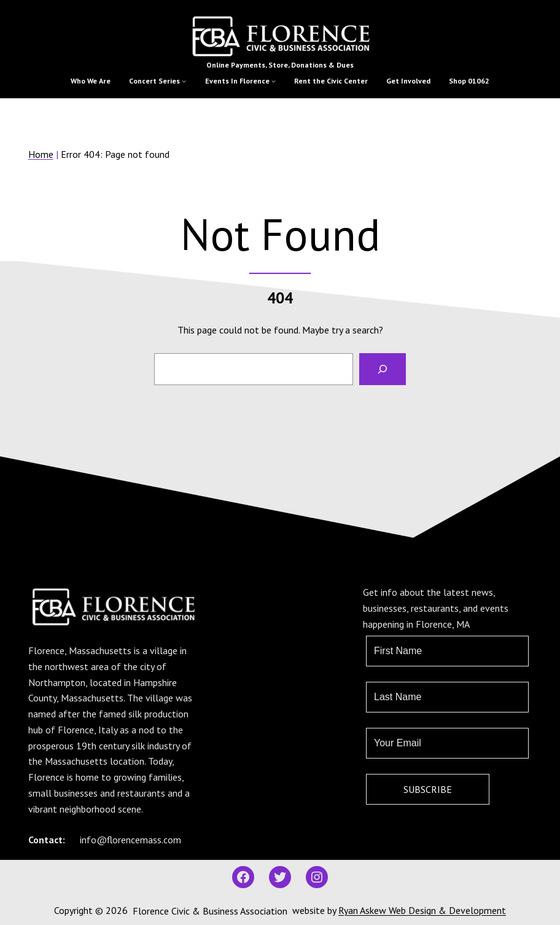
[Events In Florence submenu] (274, 81)
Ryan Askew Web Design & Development (422, 910)
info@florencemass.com (130, 840)
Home (41, 154)
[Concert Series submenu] (184, 81)
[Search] (383, 369)
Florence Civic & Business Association (210, 911)
